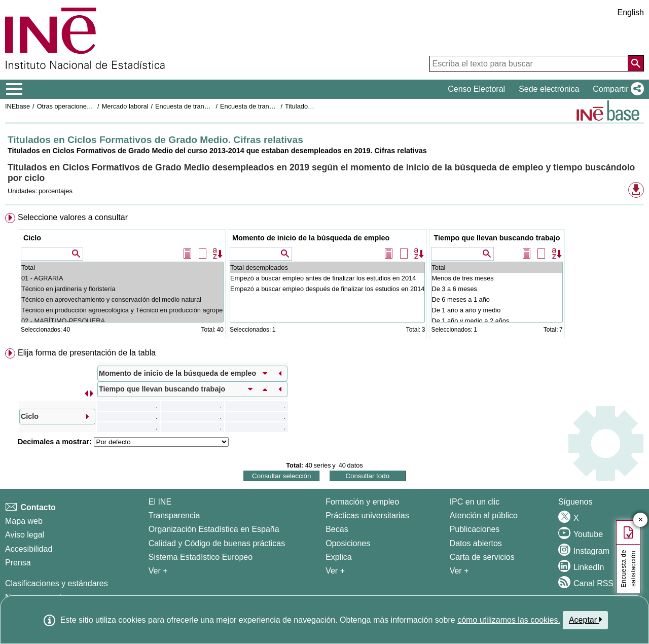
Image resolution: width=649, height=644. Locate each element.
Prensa (18, 563)
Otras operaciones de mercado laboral (92, 106)
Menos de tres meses (497, 278)
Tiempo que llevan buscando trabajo (497, 238)
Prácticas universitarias (367, 515)
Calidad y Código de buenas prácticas (217, 543)
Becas (337, 529)
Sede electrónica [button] (549, 89)
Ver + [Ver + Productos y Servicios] (459, 571)
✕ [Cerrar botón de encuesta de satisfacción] (641, 520)
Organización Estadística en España (214, 529)
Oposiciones (348, 543)
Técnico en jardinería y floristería (122, 289)
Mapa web (24, 521)
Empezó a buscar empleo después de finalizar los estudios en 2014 (327, 289)
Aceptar (585, 620)
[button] (616, 89)
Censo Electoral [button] (476, 89)
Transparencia (174, 515)
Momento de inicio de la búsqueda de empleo (311, 238)
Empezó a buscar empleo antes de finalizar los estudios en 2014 (327, 278)
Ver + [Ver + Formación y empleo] (335, 571)
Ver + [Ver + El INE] (158, 571)
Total (122, 267)
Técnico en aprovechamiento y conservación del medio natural (122, 299)
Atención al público (484, 515)
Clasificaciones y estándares (57, 583)
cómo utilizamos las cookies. (509, 620)
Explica (339, 557)
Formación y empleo (362, 502)
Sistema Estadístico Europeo (201, 557)
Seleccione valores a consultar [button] (73, 217)
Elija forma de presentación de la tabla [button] (87, 353)
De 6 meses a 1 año (497, 299)
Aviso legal (25, 535)
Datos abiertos (476, 543)
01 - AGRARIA (122, 278)
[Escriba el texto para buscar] (529, 64)
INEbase (17, 106)
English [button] (631, 12)
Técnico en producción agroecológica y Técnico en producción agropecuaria (122, 310)
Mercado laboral (125, 106)
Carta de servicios (482, 557)
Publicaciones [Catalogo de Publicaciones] (475, 529)
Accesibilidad (29, 549)
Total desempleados (327, 267)
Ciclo (32, 238)
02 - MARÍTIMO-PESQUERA (122, 321)
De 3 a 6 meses (497, 289)
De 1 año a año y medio (497, 310)
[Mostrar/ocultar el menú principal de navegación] (14, 89)
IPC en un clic (475, 502)
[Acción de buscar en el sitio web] (636, 63)
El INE (160, 502)
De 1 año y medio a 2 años (497, 321)
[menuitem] (324, 278)
